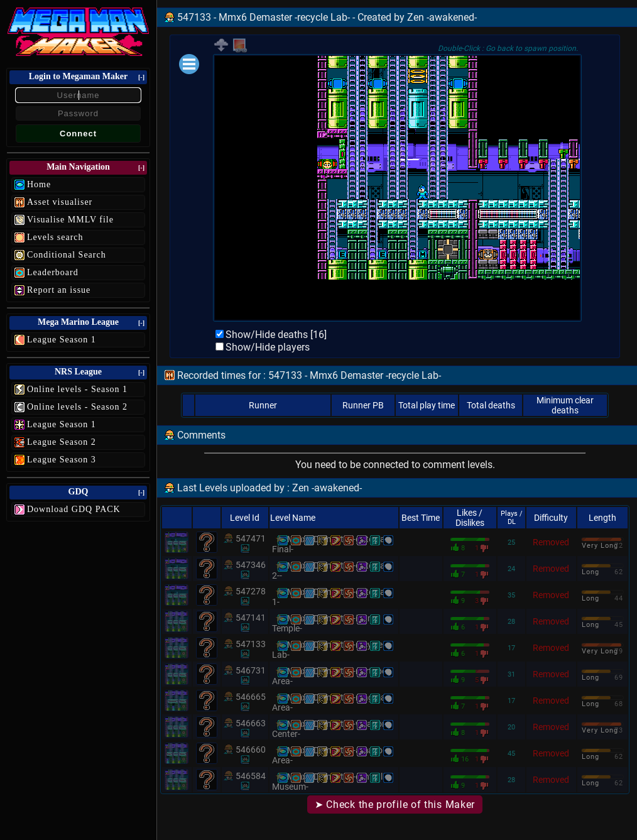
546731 (251, 670)
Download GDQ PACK (74, 509)
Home (39, 184)
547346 (251, 565)
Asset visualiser (60, 202)
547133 (251, 644)
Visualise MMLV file (70, 220)
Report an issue (59, 290)
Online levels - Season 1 (77, 389)
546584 (251, 776)
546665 (251, 697)
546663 (251, 723)
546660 (251, 750)
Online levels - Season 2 (77, 407)
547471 (251, 538)
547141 (251, 618)
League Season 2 (62, 442)
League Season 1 (62, 340)
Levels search (55, 237)
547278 (251, 591)
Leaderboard (53, 272)
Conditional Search (67, 255)
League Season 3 (62, 460)
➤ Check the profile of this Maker (395, 805)
